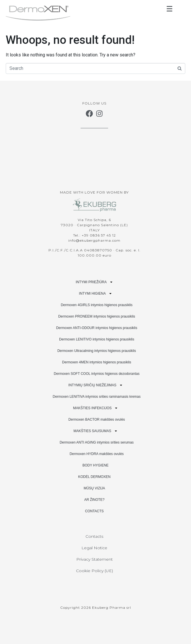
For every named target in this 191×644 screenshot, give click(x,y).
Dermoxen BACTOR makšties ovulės (97, 420)
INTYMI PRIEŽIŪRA (94, 282)
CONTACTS (94, 511)
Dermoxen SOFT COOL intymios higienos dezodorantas (97, 374)
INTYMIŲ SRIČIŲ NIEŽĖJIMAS (95, 385)
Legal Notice (94, 548)
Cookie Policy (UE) (94, 571)
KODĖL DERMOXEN (94, 477)
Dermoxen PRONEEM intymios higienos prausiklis (97, 316)
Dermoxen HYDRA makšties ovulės (97, 454)
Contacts (94, 536)
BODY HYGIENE (95, 465)
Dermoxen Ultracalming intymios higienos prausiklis (97, 351)
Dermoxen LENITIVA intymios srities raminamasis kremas (97, 397)
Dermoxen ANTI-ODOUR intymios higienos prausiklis (97, 328)
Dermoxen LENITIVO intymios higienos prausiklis (97, 339)
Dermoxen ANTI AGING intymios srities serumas (97, 442)
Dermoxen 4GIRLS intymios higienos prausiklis (97, 305)
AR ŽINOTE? (94, 500)
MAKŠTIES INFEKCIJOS (96, 408)
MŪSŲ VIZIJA (94, 488)
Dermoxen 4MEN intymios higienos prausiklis (97, 362)
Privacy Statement (94, 559)
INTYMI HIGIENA (95, 294)
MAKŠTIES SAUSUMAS (95, 431)
